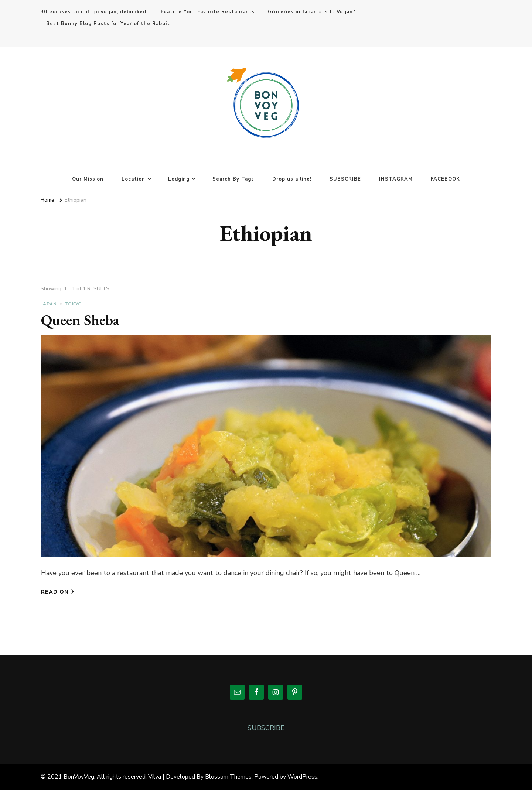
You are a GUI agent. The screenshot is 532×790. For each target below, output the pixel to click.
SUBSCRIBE (345, 179)
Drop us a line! (292, 179)
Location (133, 179)
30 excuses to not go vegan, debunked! (94, 12)
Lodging (179, 179)
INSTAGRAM (396, 179)
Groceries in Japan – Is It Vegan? (312, 12)
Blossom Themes (228, 777)
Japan (49, 304)
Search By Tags (233, 179)
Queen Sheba (80, 320)
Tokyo (73, 304)
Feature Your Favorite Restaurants (208, 12)
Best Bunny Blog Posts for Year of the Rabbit (108, 24)
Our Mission (88, 179)
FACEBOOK (445, 179)
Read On (58, 592)
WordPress (302, 777)
